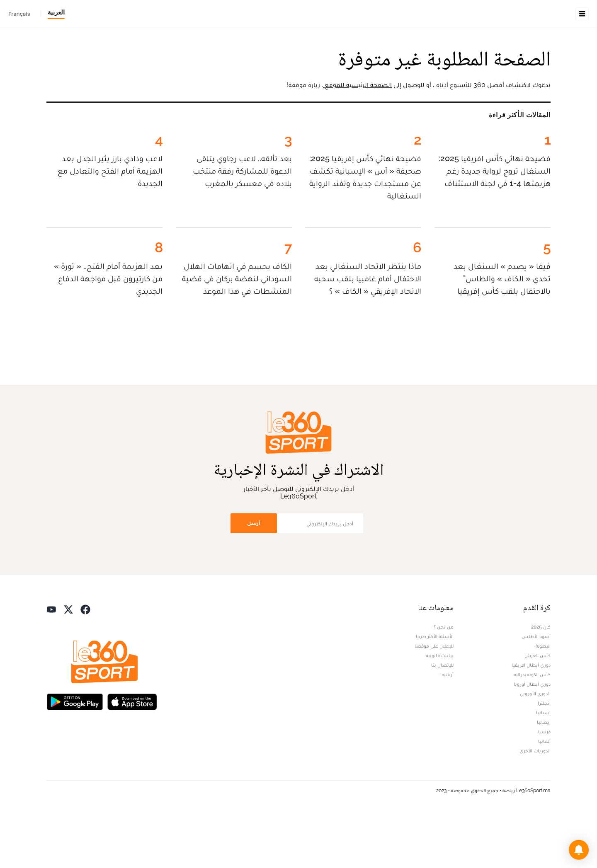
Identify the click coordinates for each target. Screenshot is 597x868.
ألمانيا (544, 793)
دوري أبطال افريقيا (531, 717)
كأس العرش (538, 708)
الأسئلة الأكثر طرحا (435, 689)
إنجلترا (544, 755)
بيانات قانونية (440, 708)
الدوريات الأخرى (535, 803)
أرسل (254, 575)
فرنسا (544, 784)
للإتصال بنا (442, 717)
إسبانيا (543, 765)
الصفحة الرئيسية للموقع (357, 137)
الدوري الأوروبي (535, 746)
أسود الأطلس (536, 689)
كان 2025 (541, 679)
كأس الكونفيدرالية (532, 727)
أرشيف (447, 727)
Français (19, 14)
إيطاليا (544, 774)
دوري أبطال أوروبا (532, 736)
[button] (579, 850)
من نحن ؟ (444, 679)
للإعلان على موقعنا (434, 698)
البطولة (543, 698)
